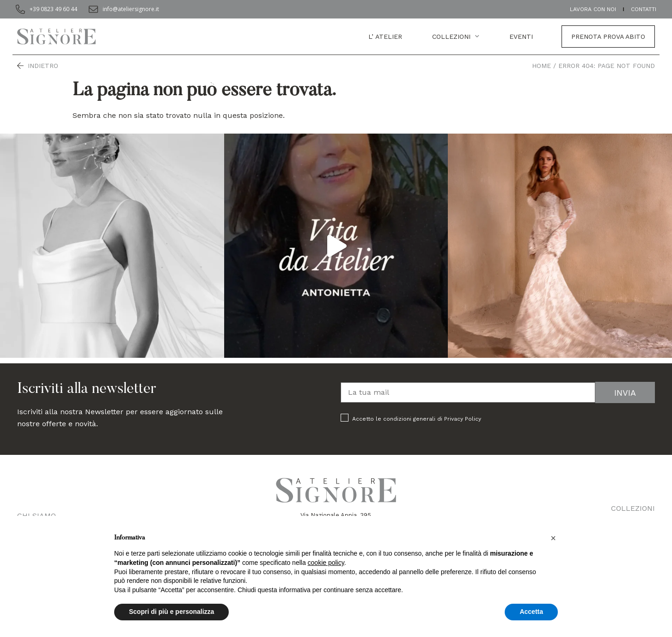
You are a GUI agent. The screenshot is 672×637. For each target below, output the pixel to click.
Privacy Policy (463, 419)
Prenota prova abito (608, 37)
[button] (553, 538)
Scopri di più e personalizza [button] (171, 612)
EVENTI (521, 37)
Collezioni (456, 37)
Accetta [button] (531, 612)
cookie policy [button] (326, 563)
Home (541, 66)
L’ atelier (385, 37)
